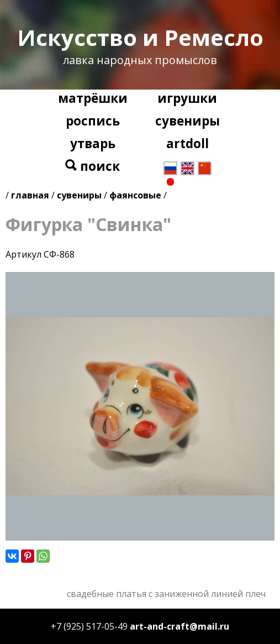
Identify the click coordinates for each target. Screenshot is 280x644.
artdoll (187, 143)
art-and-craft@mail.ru (179, 626)
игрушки (187, 98)
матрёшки (93, 98)
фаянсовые (135, 195)
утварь (93, 143)
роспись (93, 121)
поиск (93, 166)
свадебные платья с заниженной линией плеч (166, 594)
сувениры (187, 121)
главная (30, 195)
